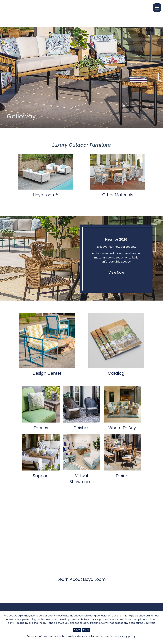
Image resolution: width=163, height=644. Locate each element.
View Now (116, 273)
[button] (157, 8)
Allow (77, 630)
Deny (86, 630)
